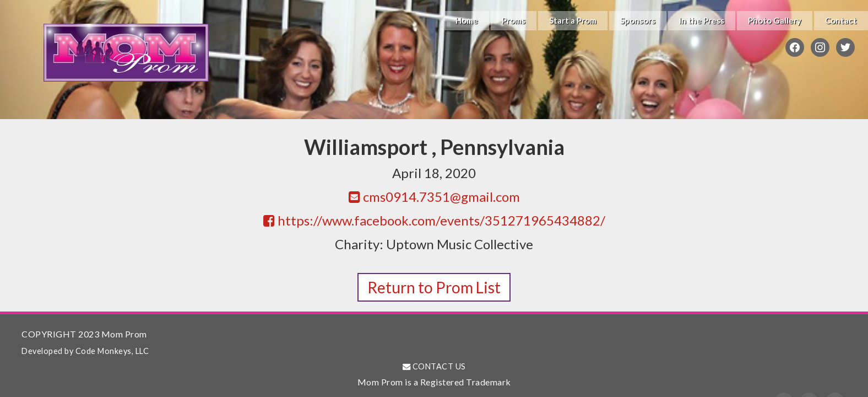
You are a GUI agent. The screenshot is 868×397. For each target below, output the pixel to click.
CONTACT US (434, 366)
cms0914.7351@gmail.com (434, 197)
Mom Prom (126, 52)
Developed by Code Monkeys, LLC (85, 351)
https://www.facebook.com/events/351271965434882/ (434, 220)
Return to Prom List (434, 287)
